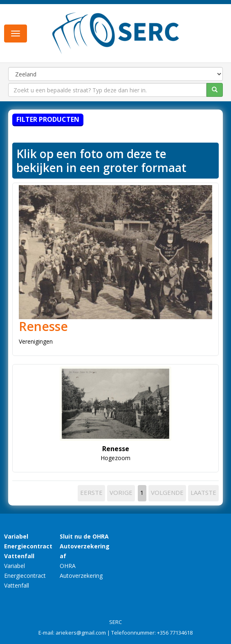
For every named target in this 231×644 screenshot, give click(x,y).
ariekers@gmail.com (81, 633)
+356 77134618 (175, 633)
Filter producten (48, 119)
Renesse (43, 326)
